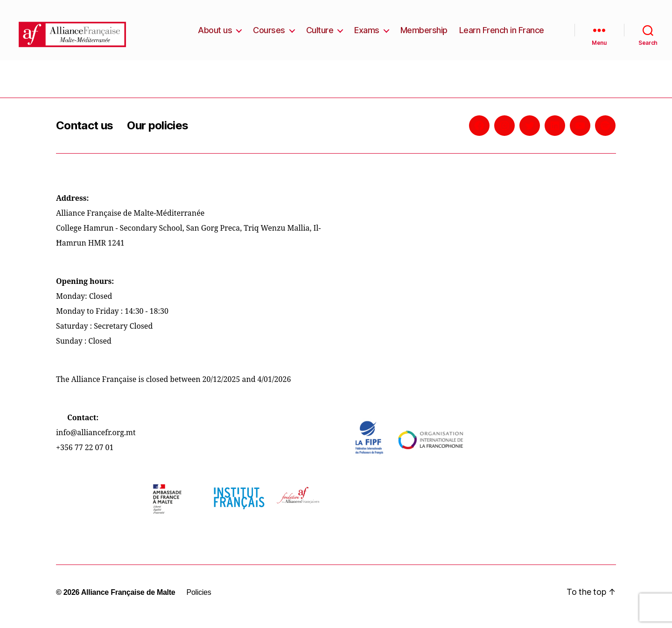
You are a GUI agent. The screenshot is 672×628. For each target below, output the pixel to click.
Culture (320, 34)
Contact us (84, 133)
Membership (424, 34)
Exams (367, 34)
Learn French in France (502, 34)
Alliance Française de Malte (128, 600)
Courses (269, 34)
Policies (199, 600)
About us (215, 34)
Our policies (157, 133)
